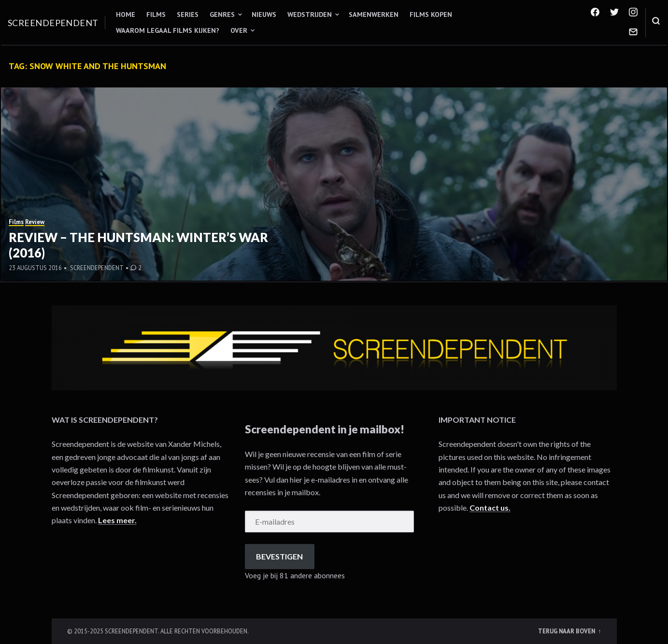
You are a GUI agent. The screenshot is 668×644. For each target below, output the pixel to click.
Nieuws (264, 14)
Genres (222, 14)
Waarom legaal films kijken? (168, 30)
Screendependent (53, 23)
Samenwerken (374, 14)
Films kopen (431, 14)
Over (239, 30)
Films (156, 14)
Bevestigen (279, 556)
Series (188, 14)
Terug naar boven (567, 631)
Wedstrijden (310, 14)
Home (126, 14)
